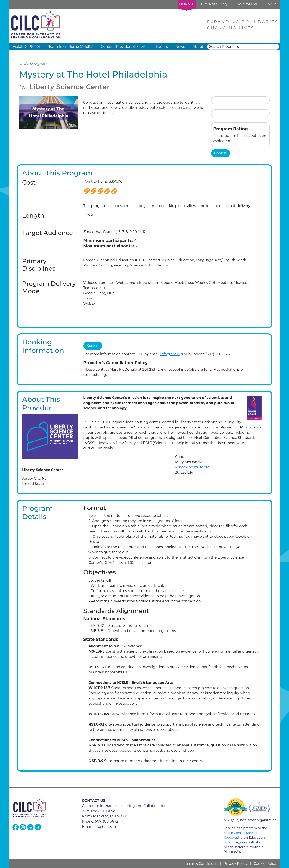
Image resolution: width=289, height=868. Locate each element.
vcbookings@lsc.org (193, 467)
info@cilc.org (171, 354)
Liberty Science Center (69, 87)
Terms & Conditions (201, 864)
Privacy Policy (236, 864)
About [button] (198, 47)
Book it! (221, 153)
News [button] (180, 47)
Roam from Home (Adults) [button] (70, 47)
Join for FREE (249, 4)
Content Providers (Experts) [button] (125, 47)
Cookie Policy (265, 864)
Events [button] (162, 47)
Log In (271, 4)
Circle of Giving (214, 4)
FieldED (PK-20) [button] (26, 47)
